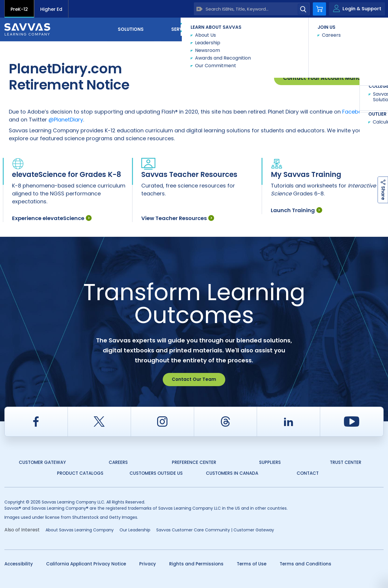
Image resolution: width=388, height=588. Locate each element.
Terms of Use (252, 564)
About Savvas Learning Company (80, 530)
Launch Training (297, 210)
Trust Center (346, 462)
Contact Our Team (194, 379)
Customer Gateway (42, 462)
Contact (359, 29)
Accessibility (19, 564)
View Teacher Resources (178, 218)
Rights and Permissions (196, 564)
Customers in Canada (232, 473)
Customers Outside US (156, 473)
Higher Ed (51, 9)
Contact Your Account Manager (327, 78)
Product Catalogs (80, 473)
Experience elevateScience (52, 218)
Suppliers (270, 462)
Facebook (355, 112)
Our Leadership (135, 530)
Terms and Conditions (305, 564)
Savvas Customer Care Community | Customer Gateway (215, 530)
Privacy (148, 564)
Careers (118, 462)
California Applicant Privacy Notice (86, 564)
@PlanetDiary (66, 120)
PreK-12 (19, 9)
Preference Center (194, 462)
